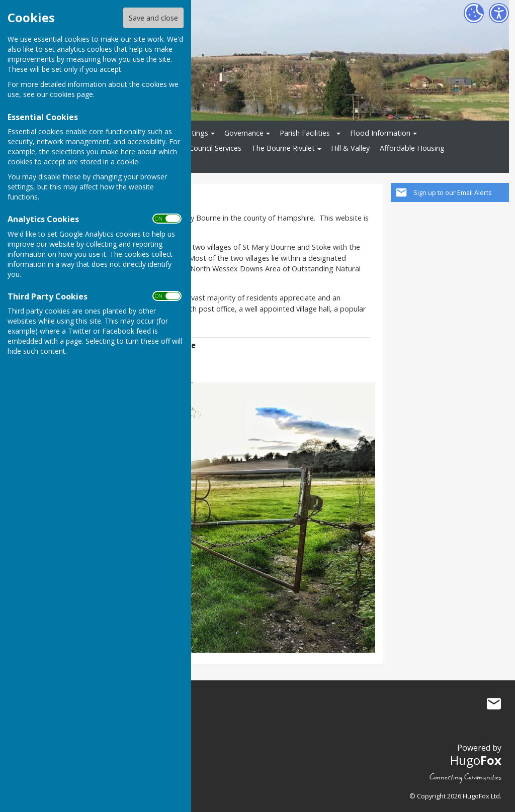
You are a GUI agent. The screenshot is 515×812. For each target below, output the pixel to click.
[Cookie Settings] (474, 13)
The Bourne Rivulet (283, 148)
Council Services (215, 148)
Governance (244, 133)
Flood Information (380, 133)
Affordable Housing (412, 148)
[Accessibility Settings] (499, 13)
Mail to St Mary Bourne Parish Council (494, 704)
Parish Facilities (305, 133)
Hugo (476, 760)
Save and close (153, 18)
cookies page (71, 94)
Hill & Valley (350, 148)
